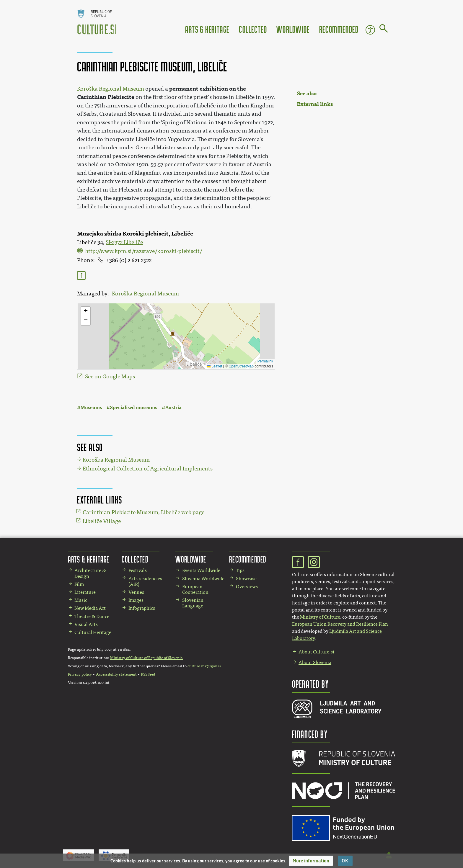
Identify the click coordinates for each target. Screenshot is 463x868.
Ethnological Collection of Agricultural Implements (148, 469)
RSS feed (148, 674)
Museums (91, 407)
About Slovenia (315, 662)
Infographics (142, 608)
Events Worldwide (201, 570)
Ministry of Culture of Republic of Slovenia (146, 658)
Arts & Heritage (207, 29)
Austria (173, 407)
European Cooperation (195, 589)
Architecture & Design (90, 573)
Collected (253, 29)
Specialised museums (133, 407)
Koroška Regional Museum (145, 294)
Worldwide (293, 29)
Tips (240, 570)
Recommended (339, 29)
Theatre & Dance (92, 616)
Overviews (247, 587)
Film (79, 584)
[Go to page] (384, 30)
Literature (85, 592)
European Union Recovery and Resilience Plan (340, 624)
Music (81, 600)
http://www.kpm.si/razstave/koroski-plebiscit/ (144, 251)
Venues (136, 592)
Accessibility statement (116, 674)
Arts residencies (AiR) (145, 581)
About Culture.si (316, 652)
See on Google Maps (110, 377)
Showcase (246, 579)
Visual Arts (86, 624)
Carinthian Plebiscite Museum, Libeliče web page (144, 512)
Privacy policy (80, 674)
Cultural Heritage (93, 632)
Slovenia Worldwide (203, 579)
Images (136, 600)
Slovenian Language (193, 603)
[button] (311, 861)
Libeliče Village (102, 521)
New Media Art (90, 608)
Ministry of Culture (320, 617)
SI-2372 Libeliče (124, 242)
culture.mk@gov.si (204, 666)
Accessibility (370, 30)
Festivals (138, 570)
